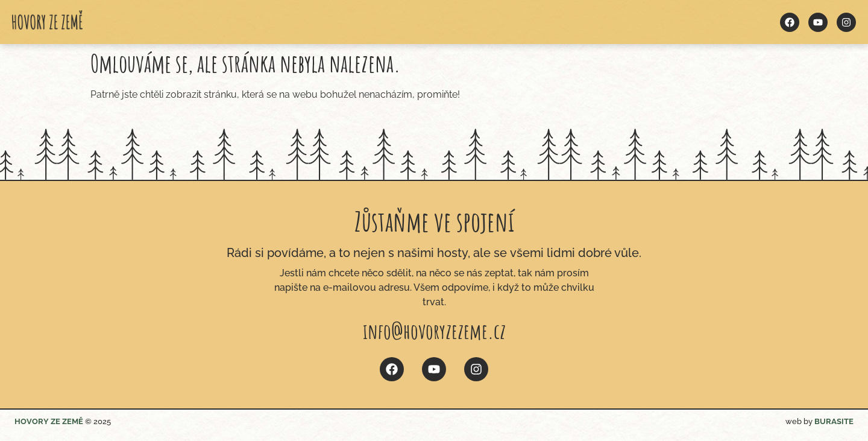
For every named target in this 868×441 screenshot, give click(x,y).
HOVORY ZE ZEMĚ (49, 421)
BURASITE (834, 421)
